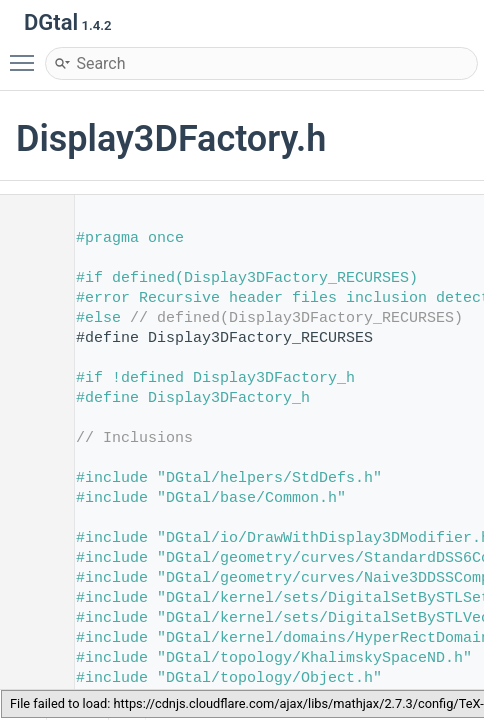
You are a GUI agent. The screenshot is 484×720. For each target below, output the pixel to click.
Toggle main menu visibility (27, 54)
